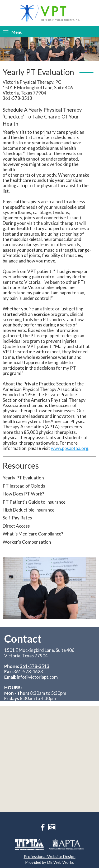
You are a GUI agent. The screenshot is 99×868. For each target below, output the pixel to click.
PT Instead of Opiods (24, 486)
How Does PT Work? (23, 494)
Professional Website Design (50, 856)
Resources (21, 465)
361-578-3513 (35, 666)
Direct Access (16, 526)
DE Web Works (60, 862)
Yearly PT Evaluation (23, 478)
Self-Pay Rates (17, 518)
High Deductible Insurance (29, 510)
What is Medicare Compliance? (33, 534)
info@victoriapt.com (37, 677)
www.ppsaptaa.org (70, 448)
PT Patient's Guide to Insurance (34, 502)
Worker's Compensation (27, 542)
